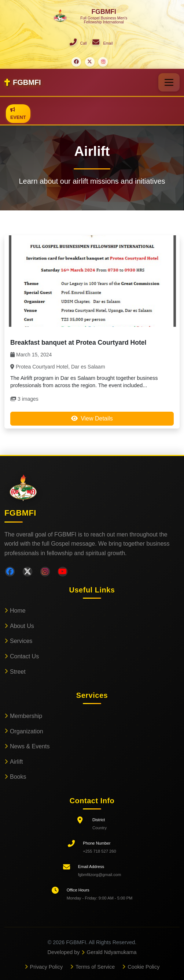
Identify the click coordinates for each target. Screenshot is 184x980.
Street (18, 672)
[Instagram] (45, 572)
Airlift (16, 762)
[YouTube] (63, 572)
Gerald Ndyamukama (112, 952)
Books (18, 777)
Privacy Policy (47, 967)
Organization (27, 731)
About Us (22, 626)
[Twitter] (27, 572)
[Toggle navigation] (169, 82)
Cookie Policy (143, 967)
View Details (92, 418)
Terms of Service (95, 967)
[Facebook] (10, 572)
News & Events (30, 746)
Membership (26, 716)
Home (18, 611)
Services (21, 641)
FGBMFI (23, 82)
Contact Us (24, 656)
